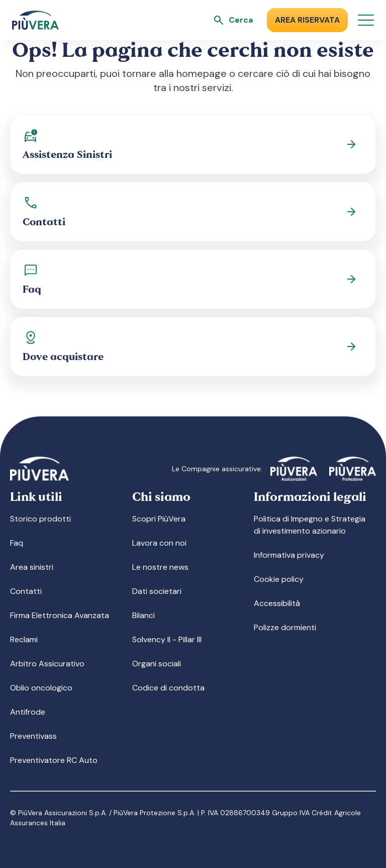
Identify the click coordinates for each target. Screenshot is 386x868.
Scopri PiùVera (159, 519)
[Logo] (35, 20)
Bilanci (143, 615)
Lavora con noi (159, 543)
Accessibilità (277, 603)
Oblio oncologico (41, 688)
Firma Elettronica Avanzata (60, 615)
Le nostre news (160, 567)
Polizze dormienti (285, 627)
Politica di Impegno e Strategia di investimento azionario (310, 525)
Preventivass (33, 736)
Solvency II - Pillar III (167, 639)
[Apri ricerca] (233, 20)
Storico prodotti (40, 519)
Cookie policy (279, 579)
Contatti (26, 591)
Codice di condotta (168, 688)
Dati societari (157, 591)
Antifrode (28, 712)
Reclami (24, 639)
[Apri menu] (366, 20)
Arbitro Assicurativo (47, 664)
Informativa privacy (289, 555)
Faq (17, 543)
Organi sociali (157, 664)
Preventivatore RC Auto (54, 760)
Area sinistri (32, 567)
